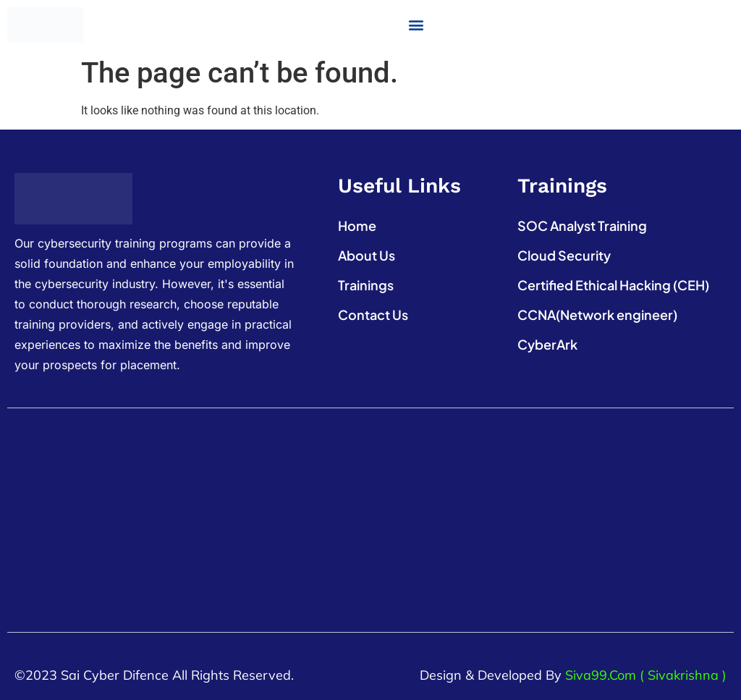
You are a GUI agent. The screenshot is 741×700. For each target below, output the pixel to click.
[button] (416, 25)
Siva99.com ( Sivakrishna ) (646, 675)
